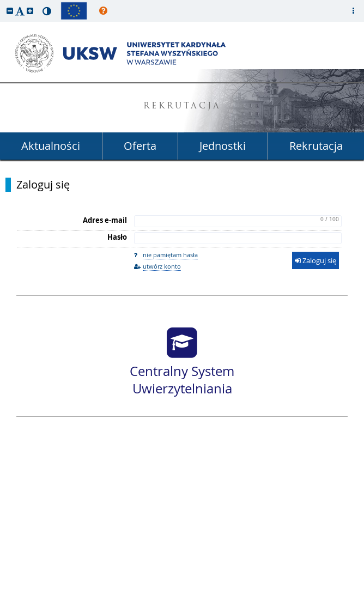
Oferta (140, 146)
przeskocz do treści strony (3, 3)
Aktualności (51, 146)
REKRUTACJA (182, 107)
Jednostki (223, 146)
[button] (10, 11)
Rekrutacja (316, 146)
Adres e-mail (105, 220)
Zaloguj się (43, 185)
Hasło (117, 237)
